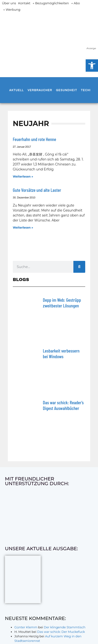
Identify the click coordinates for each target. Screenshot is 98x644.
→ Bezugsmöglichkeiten (51, 3)
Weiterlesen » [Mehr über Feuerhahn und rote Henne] (23, 176)
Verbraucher (40, 90)
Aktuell (16, 90)
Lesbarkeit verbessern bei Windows (61, 353)
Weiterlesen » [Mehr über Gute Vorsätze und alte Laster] (23, 228)
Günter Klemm (26, 627)
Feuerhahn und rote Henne (34, 139)
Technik (88, 90)
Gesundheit (66, 90)
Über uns (9, 3)
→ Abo (76, 3)
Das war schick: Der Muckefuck (61, 632)
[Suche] (79, 267)
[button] (92, 66)
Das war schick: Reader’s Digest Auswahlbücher (63, 405)
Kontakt (24, 3)
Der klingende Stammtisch (65, 627)
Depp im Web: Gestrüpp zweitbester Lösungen (62, 303)
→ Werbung (12, 9)
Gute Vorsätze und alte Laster (37, 190)
